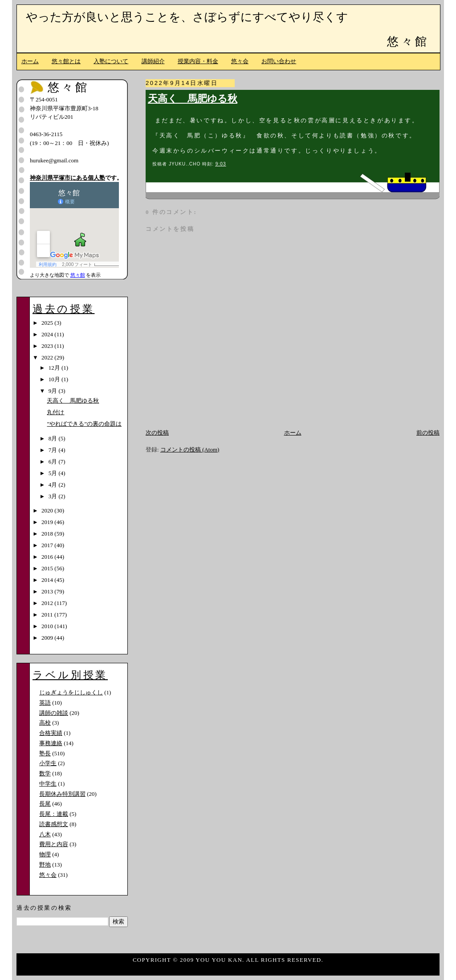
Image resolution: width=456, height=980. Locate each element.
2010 (48, 626)
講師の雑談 (54, 713)
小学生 (48, 763)
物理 (45, 854)
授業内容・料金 (198, 61)
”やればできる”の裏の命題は (84, 424)
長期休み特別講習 (62, 794)
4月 (54, 485)
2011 (48, 615)
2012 (48, 603)
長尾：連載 (54, 814)
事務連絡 (51, 743)
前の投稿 (428, 433)
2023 (48, 346)
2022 (48, 357)
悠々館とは (66, 61)
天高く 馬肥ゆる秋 (193, 99)
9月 (54, 391)
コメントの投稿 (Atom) (190, 450)
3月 (54, 496)
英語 (45, 703)
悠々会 (240, 61)
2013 (48, 591)
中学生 (48, 784)
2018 (48, 534)
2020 (48, 510)
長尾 (45, 804)
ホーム (30, 61)
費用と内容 (54, 844)
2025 (48, 323)
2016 (48, 557)
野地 (45, 865)
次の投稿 (157, 433)
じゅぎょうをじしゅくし (71, 692)
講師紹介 (153, 61)
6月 (54, 462)
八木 (45, 834)
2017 (48, 545)
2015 (48, 568)
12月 (55, 368)
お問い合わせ (279, 61)
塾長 (45, 753)
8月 (54, 438)
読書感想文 (54, 824)
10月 (55, 379)
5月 (54, 473)
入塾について (111, 61)
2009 (48, 638)
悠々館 (408, 42)
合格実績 (51, 733)
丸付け (55, 412)
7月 (54, 450)
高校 (45, 723)
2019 (48, 522)
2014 (48, 580)
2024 (48, 334)
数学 (45, 773)
